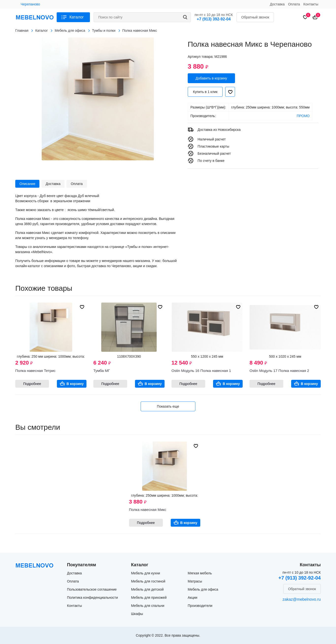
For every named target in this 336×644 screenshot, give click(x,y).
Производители (200, 606)
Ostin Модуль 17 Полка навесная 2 (279, 371)
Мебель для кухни (146, 573)
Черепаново (30, 4)
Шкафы (137, 614)
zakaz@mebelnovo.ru (302, 599)
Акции (193, 598)
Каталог (77, 17)
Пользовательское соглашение (92, 589)
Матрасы (195, 581)
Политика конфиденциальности (92, 598)
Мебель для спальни (148, 606)
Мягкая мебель (200, 573)
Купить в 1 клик (205, 92)
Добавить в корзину (211, 78)
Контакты (311, 4)
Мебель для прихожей (149, 598)
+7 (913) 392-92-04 (214, 19)
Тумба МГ (102, 371)
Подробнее (32, 384)
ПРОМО (303, 116)
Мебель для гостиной (148, 581)
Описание (27, 184)
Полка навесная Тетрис (35, 371)
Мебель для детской (147, 589)
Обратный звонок (255, 17)
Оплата (294, 4)
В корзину (75, 384)
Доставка (277, 4)
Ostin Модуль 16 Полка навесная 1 (201, 371)
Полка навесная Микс (148, 510)
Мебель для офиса (203, 589)
